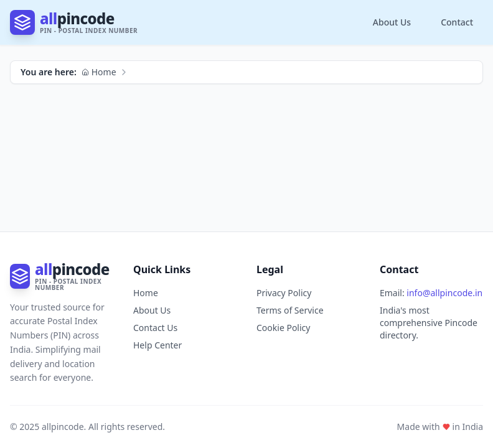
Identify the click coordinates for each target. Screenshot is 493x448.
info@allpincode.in (444, 293)
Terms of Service (290, 310)
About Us (392, 22)
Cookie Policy (283, 328)
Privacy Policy (284, 293)
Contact (457, 22)
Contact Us (155, 328)
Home (99, 72)
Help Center (157, 345)
